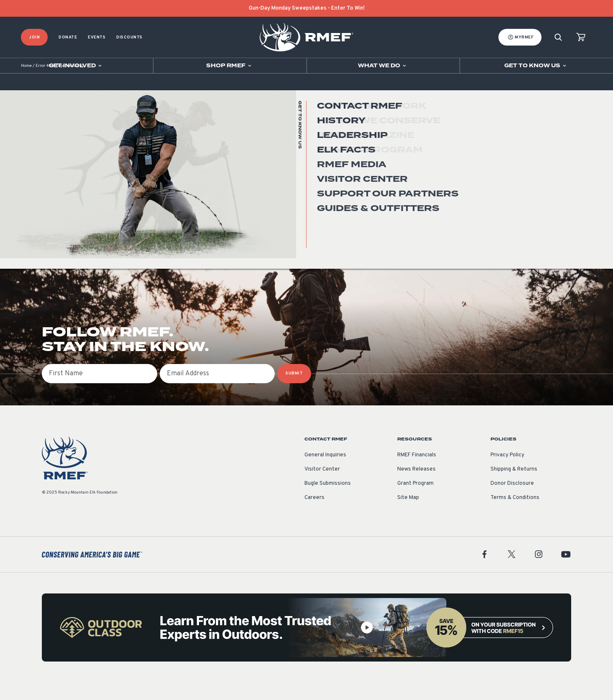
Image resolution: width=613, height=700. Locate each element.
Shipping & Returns (514, 487)
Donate (68, 37)
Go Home (553, 169)
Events (97, 37)
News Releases (416, 487)
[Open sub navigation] (77, 66)
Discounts (129, 37)
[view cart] (581, 37)
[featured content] (306, 645)
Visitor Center (322, 487)
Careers (314, 515)
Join (34, 37)
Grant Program (415, 501)
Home (26, 83)
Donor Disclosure (512, 501)
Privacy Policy (507, 473)
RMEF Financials (417, 473)
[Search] (558, 37)
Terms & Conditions (515, 515)
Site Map (408, 515)
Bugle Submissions (328, 501)
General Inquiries (325, 473)
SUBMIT (294, 391)
